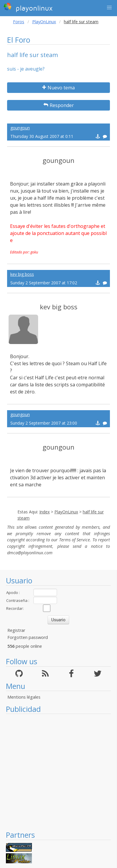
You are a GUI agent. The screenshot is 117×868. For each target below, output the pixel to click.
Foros (19, 22)
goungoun (20, 128)
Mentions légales (24, 697)
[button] (109, 8)
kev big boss (22, 274)
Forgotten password (28, 637)
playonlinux (28, 7)
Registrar (16, 630)
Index (44, 512)
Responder (59, 105)
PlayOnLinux (44, 22)
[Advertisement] (55, 772)
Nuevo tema (58, 88)
